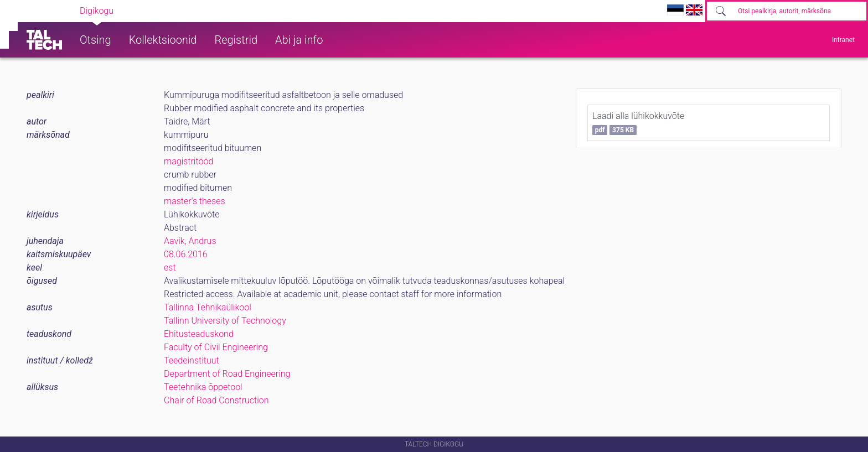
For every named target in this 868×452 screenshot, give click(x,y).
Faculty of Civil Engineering (216, 347)
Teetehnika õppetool (203, 387)
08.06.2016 (186, 254)
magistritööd (188, 161)
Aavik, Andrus (190, 241)
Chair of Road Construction (216, 400)
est (170, 267)
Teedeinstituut (192, 360)
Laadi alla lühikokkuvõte (638, 123)
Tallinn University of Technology (225, 321)
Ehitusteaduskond (199, 334)
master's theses (195, 201)
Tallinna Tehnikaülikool (208, 307)
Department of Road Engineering (227, 374)
